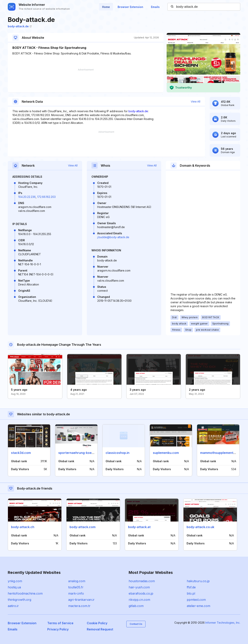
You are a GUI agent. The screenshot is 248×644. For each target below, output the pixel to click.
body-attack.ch (23, 527)
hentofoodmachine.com (25, 593)
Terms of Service (60, 623)
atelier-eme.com (198, 606)
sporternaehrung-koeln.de (79, 453)
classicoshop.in (118, 453)
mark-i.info (76, 593)
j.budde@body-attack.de (113, 237)
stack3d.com (21, 453)
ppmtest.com (196, 600)
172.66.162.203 (46, 197)
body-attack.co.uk (200, 527)
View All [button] (196, 102)
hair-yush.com (139, 587)
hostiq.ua (14, 587)
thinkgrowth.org (19, 600)
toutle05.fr (76, 587)
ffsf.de (191, 587)
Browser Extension (130, 7)
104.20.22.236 (27, 197)
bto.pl (191, 593)
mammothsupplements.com (221, 453)
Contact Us (136, 624)
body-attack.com (83, 527)
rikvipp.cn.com (139, 600)
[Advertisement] (86, 80)
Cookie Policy (97, 623)
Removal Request (100, 629)
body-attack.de (20, 26)
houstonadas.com (142, 581)
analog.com (77, 581)
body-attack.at (139, 527)
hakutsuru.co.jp (198, 581)
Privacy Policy (58, 629)
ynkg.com (15, 581)
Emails (155, 7)
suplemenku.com (166, 453)
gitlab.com (136, 606)
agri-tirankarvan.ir (81, 600)
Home (106, 7)
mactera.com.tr (79, 606)
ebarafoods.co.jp (141, 593)
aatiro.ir (13, 606)
